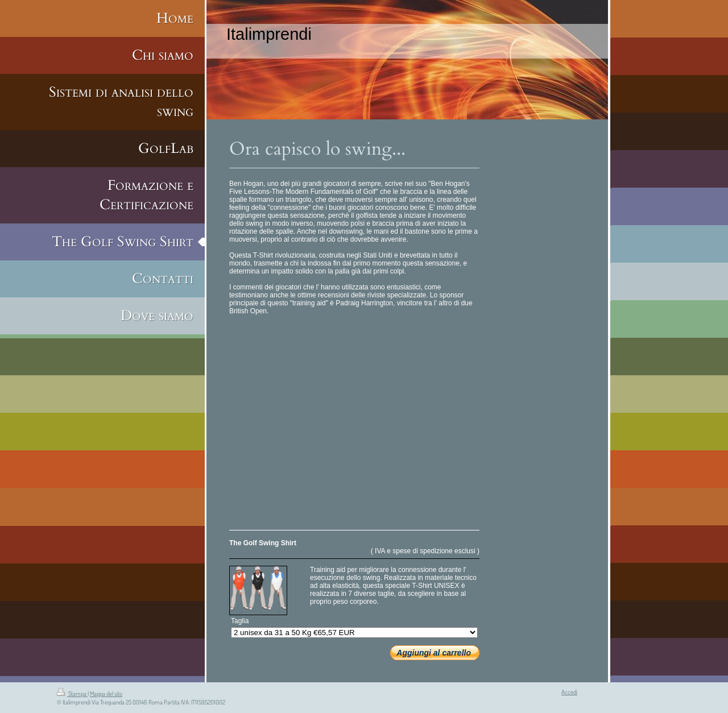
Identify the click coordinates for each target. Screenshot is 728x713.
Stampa (72, 694)
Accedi (569, 692)
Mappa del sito (106, 694)
